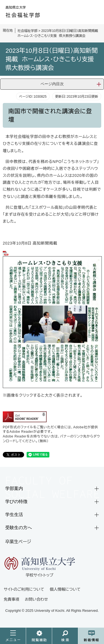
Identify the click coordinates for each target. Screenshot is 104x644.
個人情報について (65, 589)
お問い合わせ (36, 599)
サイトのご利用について (24, 589)
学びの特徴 (16, 501)
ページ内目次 (52, 84)
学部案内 (14, 488)
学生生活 (14, 515)
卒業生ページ (18, 542)
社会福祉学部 (27, 31)
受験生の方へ (19, 528)
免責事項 (12, 599)
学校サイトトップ (40, 567)
